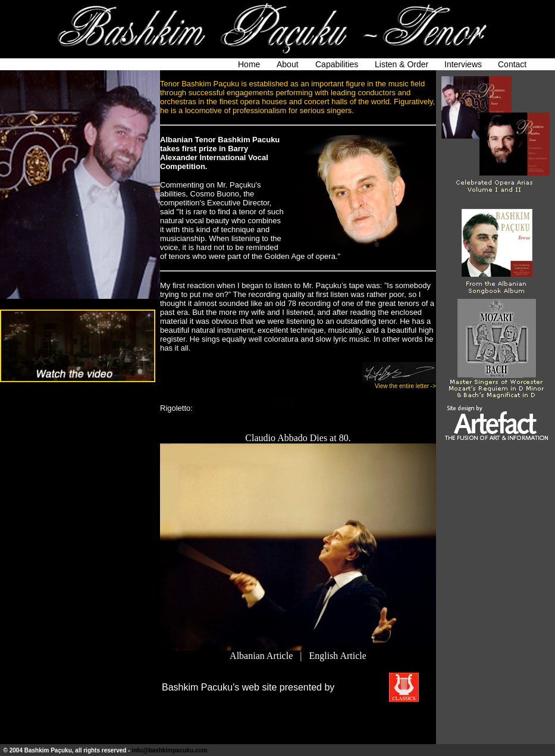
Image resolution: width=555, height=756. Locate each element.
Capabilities (337, 64)
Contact (512, 64)
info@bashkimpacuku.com (169, 750)
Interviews (463, 64)
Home (249, 64)
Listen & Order (402, 64)
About (288, 64)
